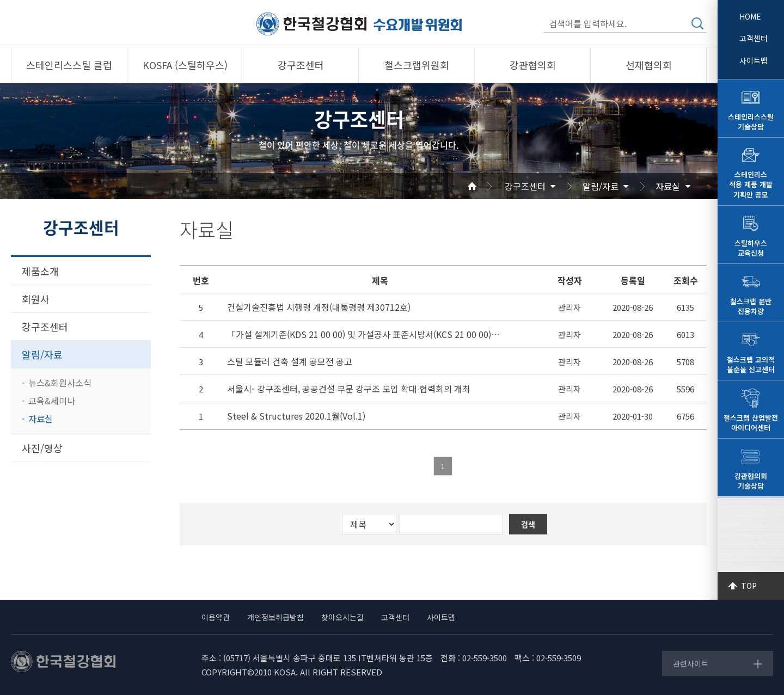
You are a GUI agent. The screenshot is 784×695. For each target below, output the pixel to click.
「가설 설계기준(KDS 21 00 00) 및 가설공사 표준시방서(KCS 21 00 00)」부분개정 (367, 334)
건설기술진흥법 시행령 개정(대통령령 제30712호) (319, 307)
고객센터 (754, 38)
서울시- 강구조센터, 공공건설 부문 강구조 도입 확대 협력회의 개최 (349, 389)
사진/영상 (42, 448)
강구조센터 (525, 186)
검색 (697, 23)
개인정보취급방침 (275, 617)
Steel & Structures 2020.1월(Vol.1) (296, 416)
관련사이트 (691, 663)
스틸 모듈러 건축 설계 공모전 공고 (290, 362)
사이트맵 (754, 60)
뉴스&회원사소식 (60, 383)
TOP (749, 586)
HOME (750, 16)
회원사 (36, 299)
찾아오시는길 (342, 617)
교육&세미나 (52, 401)
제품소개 (40, 271)
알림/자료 (601, 186)
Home (485, 186)
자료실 (668, 186)
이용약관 (216, 617)
